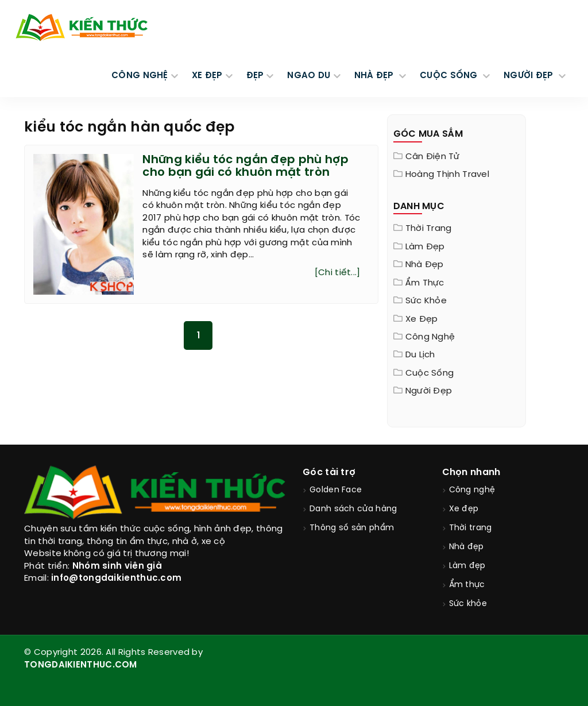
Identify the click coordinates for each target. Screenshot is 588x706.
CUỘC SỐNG (450, 76)
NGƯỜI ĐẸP (530, 76)
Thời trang (429, 229)
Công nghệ (430, 337)
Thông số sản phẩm (352, 528)
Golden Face (336, 490)
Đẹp (255, 76)
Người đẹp (429, 391)
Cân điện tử (432, 157)
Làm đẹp (425, 247)
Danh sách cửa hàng (353, 509)
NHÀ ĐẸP (375, 76)
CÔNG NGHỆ (140, 76)
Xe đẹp (422, 319)
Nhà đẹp (425, 265)
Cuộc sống (430, 373)
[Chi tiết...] (338, 273)
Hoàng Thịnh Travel (447, 175)
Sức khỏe (426, 301)
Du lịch (420, 355)
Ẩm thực (425, 283)
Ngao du (309, 76)
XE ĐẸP (207, 76)
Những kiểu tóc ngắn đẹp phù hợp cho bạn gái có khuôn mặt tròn (245, 166)
